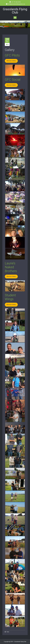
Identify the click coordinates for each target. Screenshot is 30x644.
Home (3, 28)
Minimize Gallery (11, 61)
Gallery (10, 50)
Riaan (7, 632)
